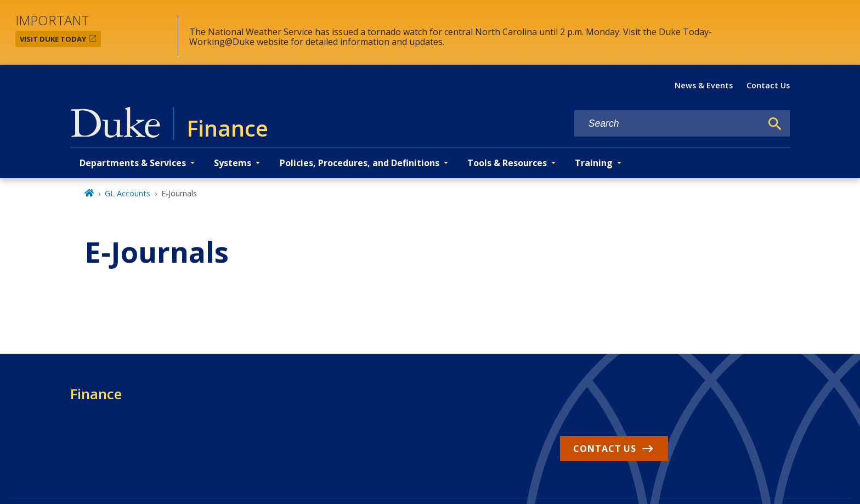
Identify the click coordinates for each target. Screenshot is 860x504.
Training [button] (594, 163)
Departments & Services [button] (133, 163)
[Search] (775, 124)
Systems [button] (233, 163)
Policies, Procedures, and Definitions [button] (360, 163)
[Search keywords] (668, 124)
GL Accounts (128, 193)
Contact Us (768, 85)
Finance (96, 394)
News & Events (704, 85)
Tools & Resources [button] (507, 163)
